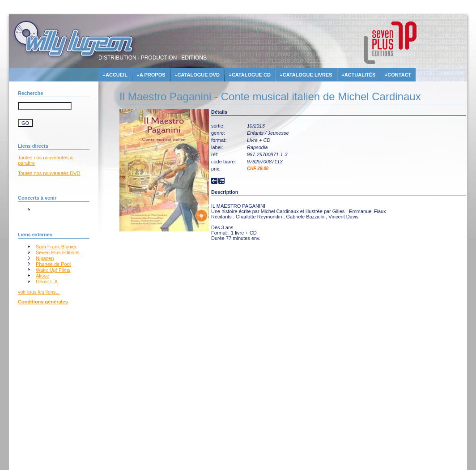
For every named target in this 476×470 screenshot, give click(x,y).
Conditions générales (43, 302)
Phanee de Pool (53, 264)
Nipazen (45, 258)
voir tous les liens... (39, 292)
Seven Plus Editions (58, 252)
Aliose (42, 276)
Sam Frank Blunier (56, 247)
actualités (360, 75)
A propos (153, 75)
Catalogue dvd (199, 75)
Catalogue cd (251, 75)
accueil (117, 75)
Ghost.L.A (47, 282)
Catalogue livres (308, 75)
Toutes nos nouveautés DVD (49, 173)
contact (399, 75)
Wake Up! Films (53, 270)
